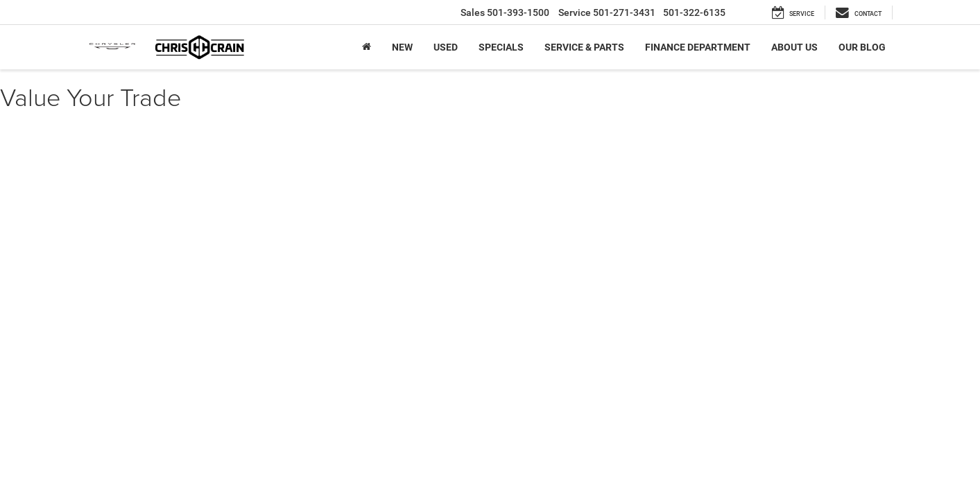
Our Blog (862, 47)
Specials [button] (501, 47)
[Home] (367, 47)
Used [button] (446, 47)
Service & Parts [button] (584, 47)
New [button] (402, 47)
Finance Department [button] (698, 47)
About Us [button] (794, 47)
